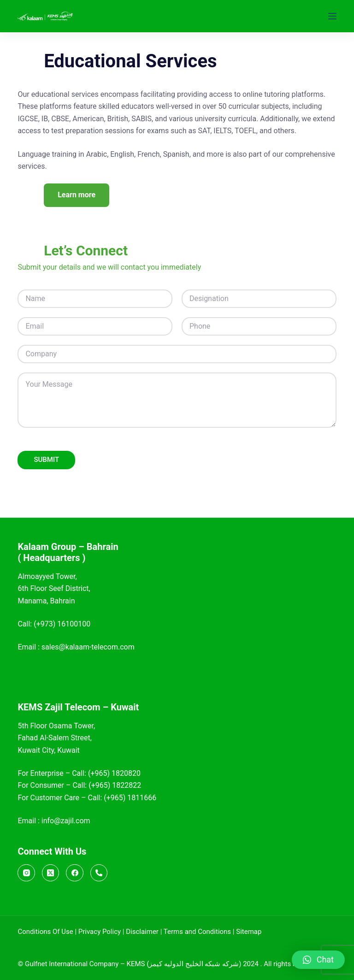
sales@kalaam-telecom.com (88, 647)
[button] (318, 960)
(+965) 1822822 (115, 786)
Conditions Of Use (45, 932)
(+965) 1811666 (130, 798)
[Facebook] (75, 873)
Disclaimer (142, 932)
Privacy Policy (100, 932)
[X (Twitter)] (51, 873)
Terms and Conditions (197, 932)
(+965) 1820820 (114, 773)
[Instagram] (26, 873)
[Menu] (332, 16)
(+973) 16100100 (62, 624)
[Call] (99, 873)
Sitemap (249, 932)
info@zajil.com (66, 821)
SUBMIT (46, 460)
